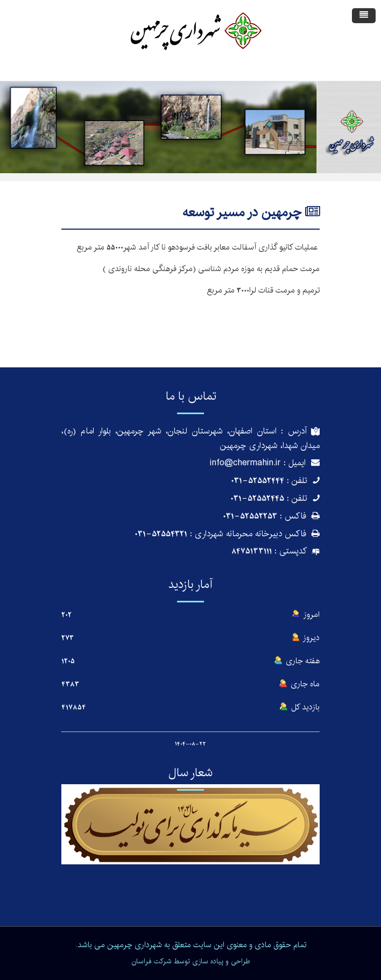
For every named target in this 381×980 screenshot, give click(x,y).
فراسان (142, 961)
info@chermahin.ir (245, 463)
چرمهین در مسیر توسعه (242, 212)
